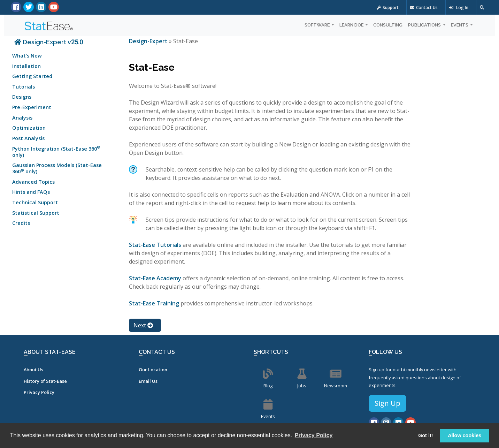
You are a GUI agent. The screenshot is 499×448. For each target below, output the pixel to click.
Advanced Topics (33, 182)
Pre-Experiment (32, 107)
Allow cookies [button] (465, 435)
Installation (26, 66)
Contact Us (424, 7)
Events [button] (460, 25)
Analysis (22, 118)
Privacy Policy (39, 392)
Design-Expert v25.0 (49, 42)
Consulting (388, 25)
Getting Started (32, 76)
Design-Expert (149, 41)
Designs (22, 97)
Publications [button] (425, 25)
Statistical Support (36, 213)
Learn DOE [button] (352, 25)
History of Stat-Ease (45, 381)
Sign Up (387, 403)
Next (143, 325)
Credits (21, 223)
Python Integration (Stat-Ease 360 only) (56, 151)
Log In (459, 7)
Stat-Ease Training (154, 303)
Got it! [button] (425, 435)
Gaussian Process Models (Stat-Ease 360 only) (57, 168)
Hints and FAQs (31, 192)
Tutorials (24, 87)
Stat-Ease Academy (155, 278)
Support (388, 7)
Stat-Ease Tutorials (155, 245)
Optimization (29, 128)
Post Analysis (28, 138)
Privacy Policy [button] (314, 435)
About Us (33, 370)
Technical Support (35, 202)
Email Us (148, 381)
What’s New (27, 56)
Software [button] (318, 25)
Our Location (153, 370)
